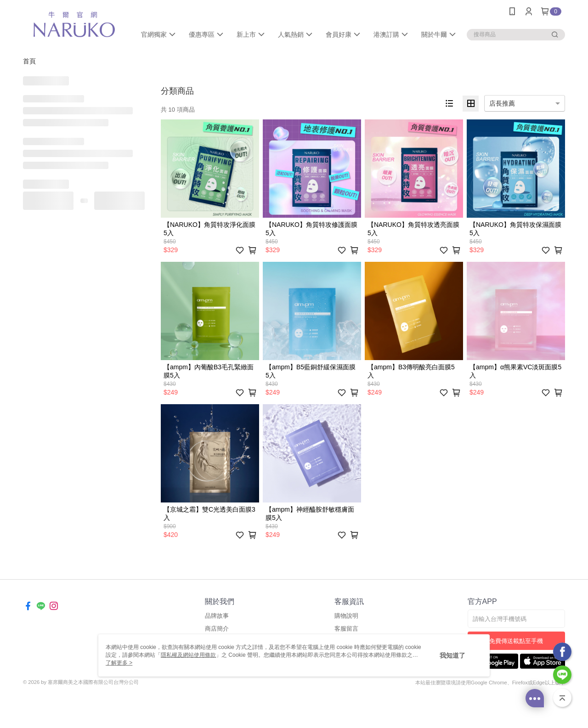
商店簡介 (217, 629)
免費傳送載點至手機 (516, 641)
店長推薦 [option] (502, 103)
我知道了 (452, 655)
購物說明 (346, 616)
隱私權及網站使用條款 (188, 655)
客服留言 (346, 629)
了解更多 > (119, 663)
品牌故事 (217, 616)
